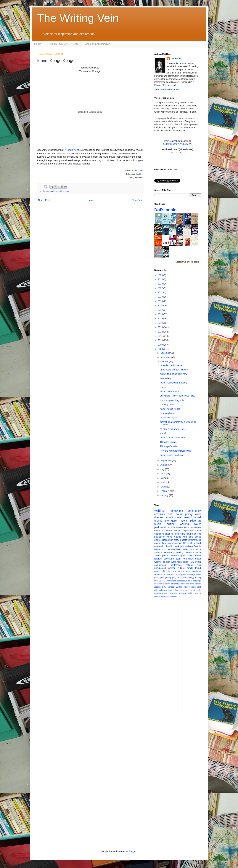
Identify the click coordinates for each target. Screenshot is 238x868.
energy (191, 578)
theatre (159, 517)
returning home (167, 413)
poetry (189, 514)
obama (66, 191)
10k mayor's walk (168, 446)
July (163, 469)
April (163, 482)
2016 (161, 314)
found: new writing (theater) (173, 383)
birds (170, 590)
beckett (175, 596)
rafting (198, 578)
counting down (167, 405)
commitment (160, 565)
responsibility (160, 587)
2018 (161, 306)
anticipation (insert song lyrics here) (177, 396)
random (158, 559)
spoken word (169, 562)
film (180, 543)
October (165, 362)
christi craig (190, 587)
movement (171, 581)
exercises (159, 534)
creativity (160, 514)
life (185, 543)
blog (174, 571)
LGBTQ (179, 587)
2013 (161, 327)
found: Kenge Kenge (170, 409)
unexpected (160, 568)
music (59, 191)
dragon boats (180, 540)
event (178, 559)
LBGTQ (162, 581)
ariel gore (171, 521)
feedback (185, 584)
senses (171, 587)
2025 (161, 275)
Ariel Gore (138, 171)
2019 (161, 301)
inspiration (188, 531)
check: (163, 387)
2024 (161, 279)
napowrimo (169, 552)
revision (189, 546)
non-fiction (188, 559)
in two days (165, 378)
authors (158, 552)
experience (172, 543)
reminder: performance (171, 365)
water (198, 524)
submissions (177, 527)
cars (185, 578)
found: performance (170, 391)
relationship (159, 574)
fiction (187, 527)
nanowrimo (176, 511)
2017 (161, 310)
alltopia (157, 590)
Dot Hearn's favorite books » (188, 262)
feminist (198, 593)
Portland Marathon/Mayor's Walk (176, 451)
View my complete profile (167, 89)
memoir (188, 517)
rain (190, 581)
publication (160, 537)
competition (160, 543)
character (159, 531)
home (198, 556)
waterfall (168, 596)
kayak (176, 546)
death (168, 584)
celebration (160, 546)
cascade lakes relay (177, 549)
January (165, 495)
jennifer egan (159, 596)
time (191, 537)
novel (198, 517)
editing (171, 524)
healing (180, 552)
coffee (176, 590)
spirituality (170, 574)
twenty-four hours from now (173, 374)
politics (197, 534)
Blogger (132, 851)
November (166, 357)
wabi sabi (169, 593)
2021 (161, 292)
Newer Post (44, 200)
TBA (191, 562)
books (198, 537)
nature (190, 534)
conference (176, 565)
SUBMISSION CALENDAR (62, 44)
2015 (161, 319)
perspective (182, 581)
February (165, 491)
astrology (197, 581)
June (163, 474)
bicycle (164, 590)
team (188, 571)
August (164, 465)
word (185, 537)
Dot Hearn (176, 59)
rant (199, 587)
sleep (157, 540)
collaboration (167, 540)
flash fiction (183, 562)
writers (169, 531)
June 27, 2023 (178, 153)
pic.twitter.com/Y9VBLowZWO (178, 144)
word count (175, 514)
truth (178, 574)
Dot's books (166, 210)
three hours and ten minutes (174, 370)
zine (176, 593)
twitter (191, 593)
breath (198, 562)
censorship (159, 584)
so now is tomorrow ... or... (173, 429)
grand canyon (187, 556)
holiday (189, 565)
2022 (161, 288)
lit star (167, 571)
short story (195, 549)
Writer (191, 540)
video (169, 537)
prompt (169, 517)
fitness (198, 540)
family (190, 568)
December (166, 353)
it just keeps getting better (173, 400)
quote (198, 559)
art (199, 521)
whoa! (163, 433)
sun (156, 581)
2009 (161, 345)
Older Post (137, 200)
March (164, 487)
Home (38, 44)
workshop (196, 527)
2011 (161, 336)
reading (177, 537)
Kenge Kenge (73, 150)
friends (158, 521)
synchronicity (191, 590)
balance (169, 534)
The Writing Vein (78, 18)
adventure (169, 559)
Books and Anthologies (97, 44)
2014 (161, 323)
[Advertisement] (195, 659)
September (166, 461)
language (191, 574)
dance (198, 531)
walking (184, 524)
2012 (161, 332)
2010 (161, 340)
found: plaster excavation (172, 438)
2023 (161, 284)
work (198, 514)
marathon (190, 552)
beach (177, 531)
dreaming (175, 584)
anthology (183, 593)
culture (181, 568)
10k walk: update (168, 442)
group (183, 574)
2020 (161, 297)
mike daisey (195, 584)
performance (162, 527)
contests (175, 556)
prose (180, 578)
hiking (182, 590)
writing (159, 510)
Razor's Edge (187, 521)
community (50, 191)
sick (199, 565)
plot (182, 546)
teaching (191, 543)
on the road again (169, 418)
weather (158, 562)
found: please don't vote (172, 455)
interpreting (180, 534)
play (174, 578)
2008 (161, 349)
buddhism (196, 571)
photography (166, 578)
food (199, 543)
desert (181, 571)
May (163, 478)
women (172, 568)
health (169, 546)
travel (178, 517)
